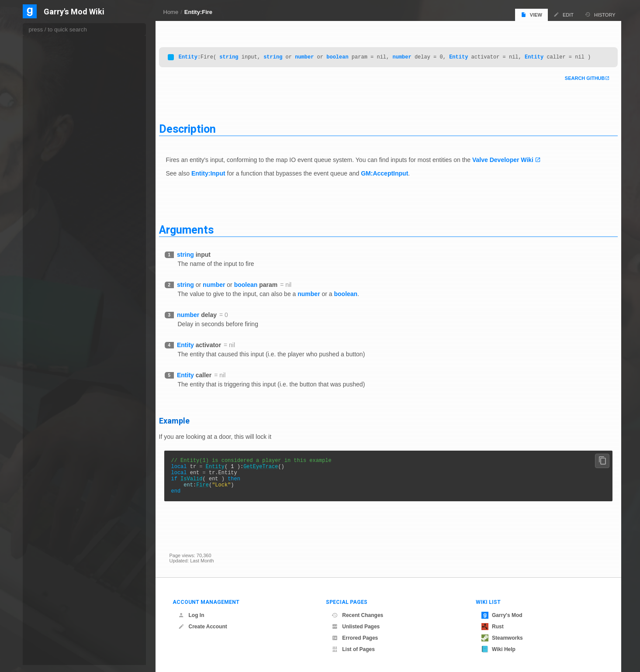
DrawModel (52, 40)
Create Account (203, 627)
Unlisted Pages (356, 627)
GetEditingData (56, 629)
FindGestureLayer (59, 154)
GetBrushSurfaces (59, 425)
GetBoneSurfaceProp (62, 399)
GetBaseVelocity (57, 285)
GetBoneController (59, 346)
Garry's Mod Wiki (74, 12)
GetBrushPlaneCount (62, 416)
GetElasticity (53, 655)
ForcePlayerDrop (58, 198)
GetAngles (51, 224)
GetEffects (51, 638)
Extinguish (51, 119)
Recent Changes (357, 615)
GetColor (49, 486)
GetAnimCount (55, 233)
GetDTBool (52, 574)
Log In (191, 615)
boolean (348, 54)
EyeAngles (51, 128)
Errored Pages (355, 638)
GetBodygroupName (61, 320)
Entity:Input (219, 179)
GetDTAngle (53, 565)
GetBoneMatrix (55, 364)
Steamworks (502, 638)
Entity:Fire (198, 12)
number (315, 54)
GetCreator (52, 539)
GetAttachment (55, 268)
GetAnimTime (54, 250)
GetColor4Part (55, 495)
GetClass (50, 460)
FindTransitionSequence (65, 163)
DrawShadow (54, 48)
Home (171, 12)
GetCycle (50, 556)
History (600, 15)
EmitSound (51, 75)
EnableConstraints (59, 84)
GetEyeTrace (271, 474)
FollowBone (52, 189)
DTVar (47, 66)
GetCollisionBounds (61, 469)
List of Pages (353, 649)
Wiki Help (498, 649)
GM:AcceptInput (395, 179)
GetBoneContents (59, 338)
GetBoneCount (55, 355)
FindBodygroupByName (65, 145)
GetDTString (54, 611)
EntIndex (49, 110)
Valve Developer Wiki (513, 165)
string (239, 54)
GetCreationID (55, 521)
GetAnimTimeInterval (62, 259)
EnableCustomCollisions (65, 93)
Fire (213, 496)
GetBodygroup (55, 303)
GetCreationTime (58, 530)
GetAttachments (57, 276)
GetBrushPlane (56, 407)
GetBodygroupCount (61, 311)
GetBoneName (55, 372)
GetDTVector (54, 620)
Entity (199, 54)
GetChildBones (56, 442)
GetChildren (52, 451)
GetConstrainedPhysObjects (69, 513)
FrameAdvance (56, 207)
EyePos (48, 136)
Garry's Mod (502, 615)
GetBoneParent (56, 381)
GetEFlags (51, 647)
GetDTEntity (53, 583)
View (531, 15)
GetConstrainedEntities (64, 504)
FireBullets (51, 180)
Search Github (574, 83)
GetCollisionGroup (59, 477)
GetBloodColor (55, 294)
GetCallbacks (54, 434)
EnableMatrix (54, 101)
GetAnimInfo (53, 241)
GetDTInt (50, 602)
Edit (564, 15)
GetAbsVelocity (56, 215)
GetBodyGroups (57, 329)
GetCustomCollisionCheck (67, 548)
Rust (493, 627)
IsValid (202, 489)
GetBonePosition (57, 390)
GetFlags (49, 664)
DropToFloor (53, 57)
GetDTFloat (53, 593)
